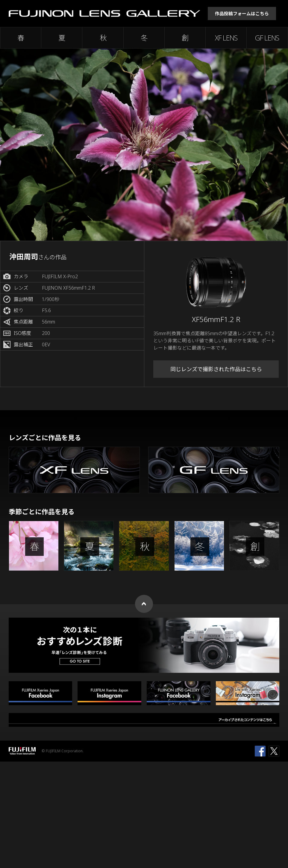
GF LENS (267, 38)
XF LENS (226, 38)
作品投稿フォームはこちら (242, 13)
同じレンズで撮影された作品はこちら (216, 369)
